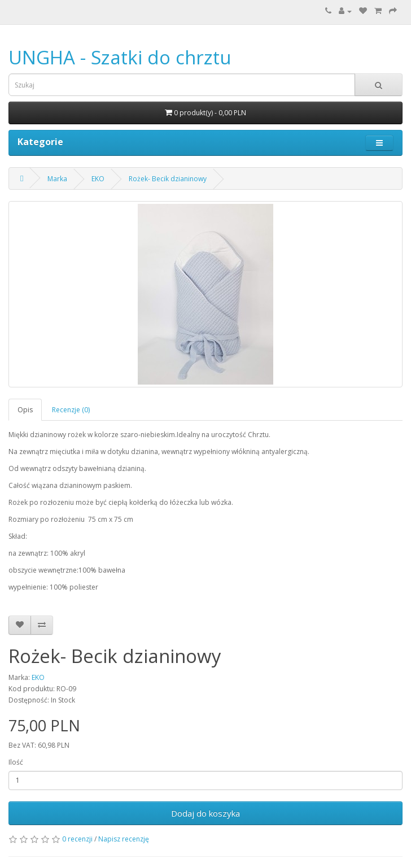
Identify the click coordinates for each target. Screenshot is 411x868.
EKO (98, 179)
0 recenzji (77, 839)
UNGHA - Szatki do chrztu (120, 57)
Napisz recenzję (124, 839)
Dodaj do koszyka (205, 813)
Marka (57, 179)
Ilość (16, 762)
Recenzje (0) (71, 410)
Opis (25, 410)
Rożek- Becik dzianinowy (168, 179)
